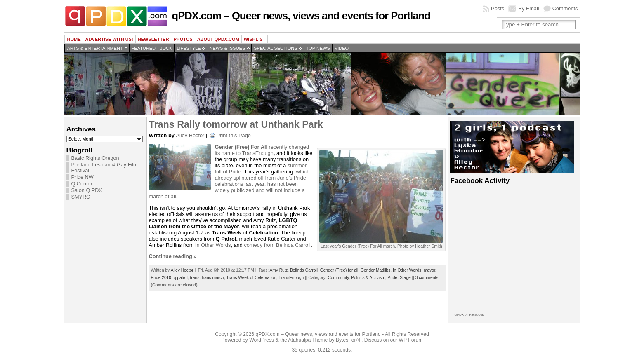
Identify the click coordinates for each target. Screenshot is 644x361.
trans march (213, 278)
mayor (429, 270)
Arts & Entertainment (95, 48)
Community (339, 278)
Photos (183, 39)
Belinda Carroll (293, 245)
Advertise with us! (109, 39)
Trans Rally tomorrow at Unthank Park (236, 124)
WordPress (262, 340)
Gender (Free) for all (339, 270)
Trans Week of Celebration (251, 278)
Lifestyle (189, 48)
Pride (392, 278)
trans (195, 278)
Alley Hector (190, 135)
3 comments (427, 278)
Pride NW (83, 177)
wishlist (255, 39)
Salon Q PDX (87, 190)
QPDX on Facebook (469, 315)
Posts (498, 8)
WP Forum (411, 340)
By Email (529, 8)
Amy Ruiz (278, 270)
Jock (166, 48)
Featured (144, 48)
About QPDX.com (218, 39)
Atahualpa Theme (308, 340)
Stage (405, 278)
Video (342, 48)
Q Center (82, 184)
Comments (565, 8)
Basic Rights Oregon (95, 158)
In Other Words (213, 245)
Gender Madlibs (375, 270)
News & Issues (227, 48)
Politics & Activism (368, 278)
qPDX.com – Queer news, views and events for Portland (301, 16)
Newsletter (153, 39)
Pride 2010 (161, 278)
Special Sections (275, 48)
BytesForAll (349, 340)
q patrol (181, 278)
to (239, 153)
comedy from (260, 245)
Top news (318, 48)
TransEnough (257, 153)
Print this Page (234, 135)
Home (74, 39)
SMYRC (81, 197)
